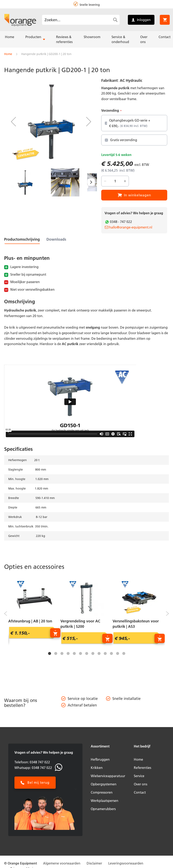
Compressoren (102, 792)
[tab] (25, 240)
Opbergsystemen (104, 784)
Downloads (56, 239)
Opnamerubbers (103, 809)
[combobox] (81, 20)
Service (139, 776)
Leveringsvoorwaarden (126, 863)
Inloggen (144, 20)
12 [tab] (118, 654)
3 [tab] (62, 654)
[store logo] (20, 20)
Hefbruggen (100, 759)
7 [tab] (87, 654)
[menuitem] (10, 37)
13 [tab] (124, 654)
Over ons (141, 784)
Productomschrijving (22, 239)
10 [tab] (105, 654)
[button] (13, 122)
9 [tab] (99, 654)
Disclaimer (94, 863)
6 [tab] (80, 654)
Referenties (142, 768)
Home (8, 54)
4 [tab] (68, 654)
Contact (140, 792)
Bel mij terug (38, 782)
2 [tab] (56, 654)
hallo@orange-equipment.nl (131, 227)
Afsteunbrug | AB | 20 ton (30, 621)
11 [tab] (111, 654)
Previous (6, 614)
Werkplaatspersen (105, 801)
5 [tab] (74, 654)
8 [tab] (93, 654)
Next (167, 614)
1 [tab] (49, 654)
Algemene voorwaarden (62, 863)
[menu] (86, 39)
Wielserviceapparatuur (108, 776)
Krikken (97, 768)
